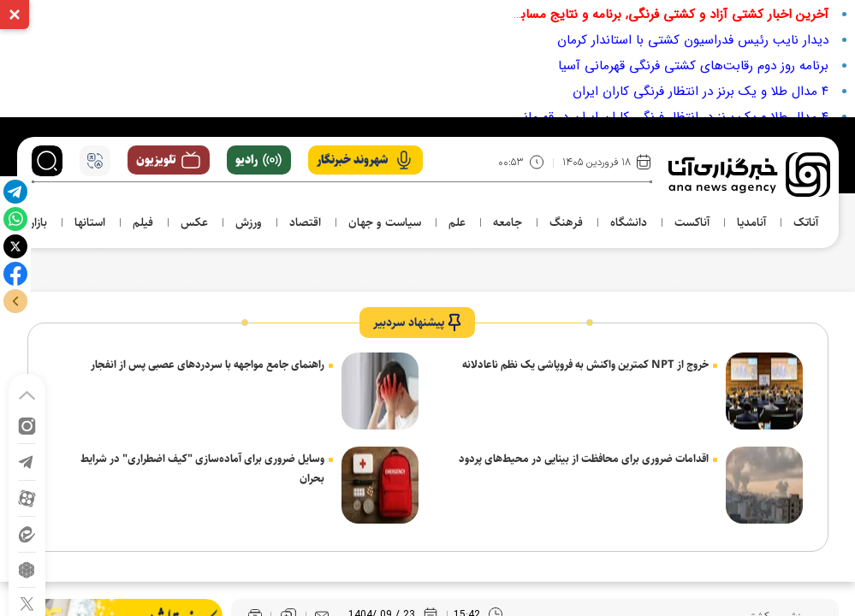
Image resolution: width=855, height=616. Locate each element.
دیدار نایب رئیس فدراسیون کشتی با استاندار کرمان (693, 40)
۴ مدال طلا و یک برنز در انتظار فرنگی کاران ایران (701, 92)
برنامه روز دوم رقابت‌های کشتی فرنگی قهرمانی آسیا (693, 66)
